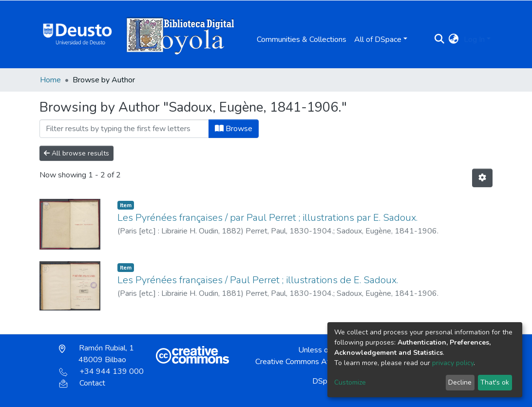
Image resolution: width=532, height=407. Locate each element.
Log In (474, 39)
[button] (454, 39)
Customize (350, 382)
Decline (460, 382)
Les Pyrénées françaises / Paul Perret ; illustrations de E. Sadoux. (258, 280)
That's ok (495, 382)
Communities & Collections (302, 39)
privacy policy (453, 363)
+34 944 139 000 (101, 371)
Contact (82, 383)
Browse (234, 129)
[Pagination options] (482, 178)
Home (50, 80)
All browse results (76, 153)
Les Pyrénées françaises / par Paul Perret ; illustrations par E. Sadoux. (267, 218)
